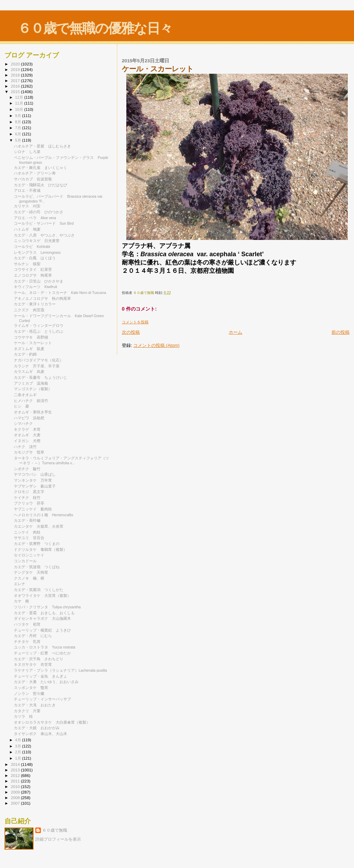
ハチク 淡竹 (25, 447)
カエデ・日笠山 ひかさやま (39, 281)
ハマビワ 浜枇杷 (29, 418)
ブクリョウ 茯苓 (29, 503)
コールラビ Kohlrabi (32, 247)
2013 (16, 770)
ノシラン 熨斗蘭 (29, 693)
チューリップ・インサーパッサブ (44, 699)
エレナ (21, 584)
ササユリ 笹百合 (29, 538)
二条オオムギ (27, 395)
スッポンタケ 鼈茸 (31, 688)
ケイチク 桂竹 (27, 498)
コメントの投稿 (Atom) (156, 345)
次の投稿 (131, 332)
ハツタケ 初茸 (27, 624)
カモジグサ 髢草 (29, 452)
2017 (16, 80)
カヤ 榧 (21, 601)
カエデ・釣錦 (27, 354)
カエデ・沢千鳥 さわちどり (39, 659)
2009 (16, 792)
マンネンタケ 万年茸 (33, 480)
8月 (19, 122)
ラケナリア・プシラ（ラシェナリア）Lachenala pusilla (60, 670)
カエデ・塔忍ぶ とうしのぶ (39, 331)
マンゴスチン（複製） (33, 389)
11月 (20, 103)
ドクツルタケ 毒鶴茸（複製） (40, 549)
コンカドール (27, 561)
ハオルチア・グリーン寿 (35, 173)
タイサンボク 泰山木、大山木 (40, 734)
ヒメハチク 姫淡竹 (31, 401)
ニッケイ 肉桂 (27, 532)
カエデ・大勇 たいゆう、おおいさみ (46, 682)
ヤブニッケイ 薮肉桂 (33, 509)
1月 (19, 758)
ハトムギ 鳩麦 (27, 229)
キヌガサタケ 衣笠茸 (33, 664)
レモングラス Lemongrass (37, 252)
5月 (19, 140)
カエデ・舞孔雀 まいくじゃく (40, 168)
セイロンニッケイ (31, 555)
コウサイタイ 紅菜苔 (33, 269)
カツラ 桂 (23, 716)
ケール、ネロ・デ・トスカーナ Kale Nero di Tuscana (60, 293)
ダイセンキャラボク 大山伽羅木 (42, 618)
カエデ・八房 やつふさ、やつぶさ (44, 235)
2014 (16, 764)
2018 (16, 75)
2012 (16, 775)
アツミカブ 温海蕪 (31, 383)
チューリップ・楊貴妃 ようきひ (42, 630)
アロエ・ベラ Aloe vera (35, 218)
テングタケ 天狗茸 (31, 572)
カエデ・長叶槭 (29, 520)
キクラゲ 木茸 (27, 429)
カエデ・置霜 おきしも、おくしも (44, 613)
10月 (20, 109)
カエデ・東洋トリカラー (37, 304)
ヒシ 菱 (21, 406)
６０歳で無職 (55, 830)
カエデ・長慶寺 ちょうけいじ (40, 377)
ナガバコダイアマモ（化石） (39, 360)
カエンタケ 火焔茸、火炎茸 (39, 526)
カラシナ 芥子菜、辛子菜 (37, 366)
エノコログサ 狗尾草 (33, 275)
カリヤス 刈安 (27, 206)
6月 (19, 134)
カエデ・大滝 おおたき (35, 705)
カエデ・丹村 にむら (33, 636)
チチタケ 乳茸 (27, 642)
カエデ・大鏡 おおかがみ (37, 728)
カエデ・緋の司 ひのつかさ (39, 212)
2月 (19, 752)
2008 (16, 798)
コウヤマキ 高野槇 (31, 337)
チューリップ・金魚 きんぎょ (40, 676)
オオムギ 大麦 (27, 435)
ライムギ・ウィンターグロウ (40, 325)
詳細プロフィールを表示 (58, 839)
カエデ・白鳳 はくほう (35, 258)
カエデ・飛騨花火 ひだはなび (40, 185)
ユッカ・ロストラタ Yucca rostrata (45, 647)
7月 (19, 128)
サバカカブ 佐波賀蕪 (33, 179)
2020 (16, 64)
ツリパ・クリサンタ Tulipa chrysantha (47, 607)
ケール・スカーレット (35, 343)
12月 (20, 97)
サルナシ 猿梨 (27, 264)
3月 (19, 746)
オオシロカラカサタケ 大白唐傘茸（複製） (52, 722)
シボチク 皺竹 (27, 469)
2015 (16, 92)
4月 (19, 740)
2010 (16, 786)
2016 (16, 86)
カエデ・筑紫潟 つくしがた (39, 590)
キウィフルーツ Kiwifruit (35, 287)
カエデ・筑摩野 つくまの (37, 544)
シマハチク (25, 423)
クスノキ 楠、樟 (29, 578)
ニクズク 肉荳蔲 (29, 310)
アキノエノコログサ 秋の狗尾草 (42, 298)
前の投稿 (341, 332)
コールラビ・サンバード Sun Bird (44, 223)
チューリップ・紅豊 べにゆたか (42, 653)
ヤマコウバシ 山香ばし (35, 474)
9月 (19, 116)
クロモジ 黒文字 (29, 492)
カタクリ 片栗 (27, 711)
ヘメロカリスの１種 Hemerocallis (43, 515)
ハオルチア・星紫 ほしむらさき (42, 146)
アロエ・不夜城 (27, 190)
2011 (16, 781)
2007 (16, 803)
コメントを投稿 (135, 322)
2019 (16, 69)
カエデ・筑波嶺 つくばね (37, 567)
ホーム (235, 332)
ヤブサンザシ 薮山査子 (35, 486)
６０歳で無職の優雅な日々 (95, 28)
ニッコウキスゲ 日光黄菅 (37, 241)
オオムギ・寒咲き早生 (33, 412)
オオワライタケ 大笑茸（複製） (42, 596)
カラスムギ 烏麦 (29, 372)
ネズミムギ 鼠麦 (29, 349)
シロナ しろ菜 (27, 152)
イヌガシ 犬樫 (27, 441)
